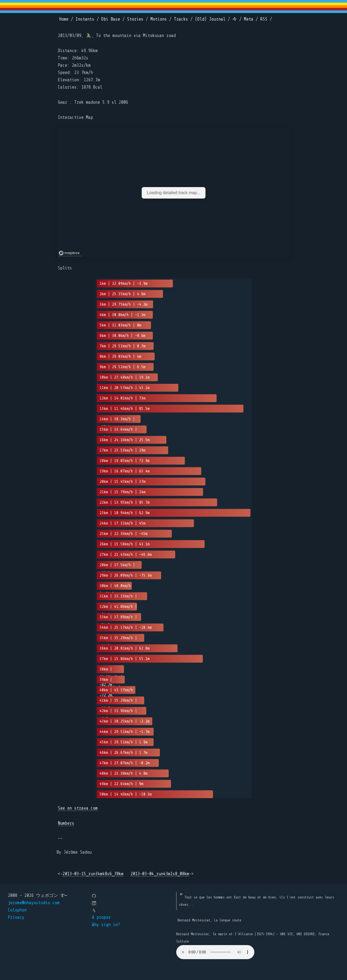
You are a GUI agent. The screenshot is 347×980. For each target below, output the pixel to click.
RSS (264, 19)
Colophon (17, 910)
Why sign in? (106, 925)
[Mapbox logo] (70, 253)
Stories (135, 19)
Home (64, 19)
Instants (85, 19)
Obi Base (111, 19)
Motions (159, 19)
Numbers (66, 823)
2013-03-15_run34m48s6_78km (93, 874)
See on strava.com (78, 808)
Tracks (181, 19)
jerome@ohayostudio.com (34, 903)
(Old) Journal (210, 19)
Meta (249, 19)
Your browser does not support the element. (215, 952)
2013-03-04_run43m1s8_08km (160, 874)
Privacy (16, 917)
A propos (101, 917)
